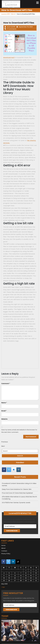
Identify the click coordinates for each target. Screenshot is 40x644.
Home (3, 545)
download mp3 (9, 57)
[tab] (37, 3)
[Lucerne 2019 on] (23, 470)
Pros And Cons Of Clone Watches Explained (17, 493)
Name (4, 403)
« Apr (3, 587)
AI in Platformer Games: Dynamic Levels (16, 503)
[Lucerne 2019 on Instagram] (19, 470)
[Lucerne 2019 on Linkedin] (13, 562)
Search (20, 456)
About (3, 548)
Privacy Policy (6, 554)
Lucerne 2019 (6, 14)
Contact (4, 551)
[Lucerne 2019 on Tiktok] (18, 562)
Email (4, 411)
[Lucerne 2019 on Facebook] (4, 470)
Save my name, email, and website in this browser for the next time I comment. (19, 431)
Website (4, 419)
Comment (6, 384)
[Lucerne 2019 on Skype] (14, 470)
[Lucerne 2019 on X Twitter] (9, 470)
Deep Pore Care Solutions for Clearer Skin (17, 489)
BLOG (13, 14)
